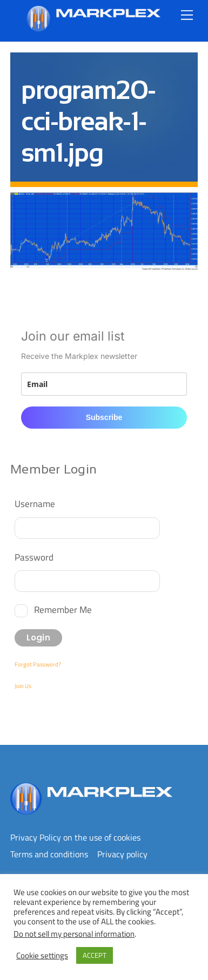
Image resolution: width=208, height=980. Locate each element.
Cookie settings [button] (42, 956)
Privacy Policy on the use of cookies (75, 837)
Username (35, 504)
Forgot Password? (38, 664)
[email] (104, 384)
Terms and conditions (49, 854)
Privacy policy (122, 854)
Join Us (23, 686)
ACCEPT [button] (95, 955)
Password (34, 557)
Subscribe (104, 417)
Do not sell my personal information (74, 934)
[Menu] (187, 15)
